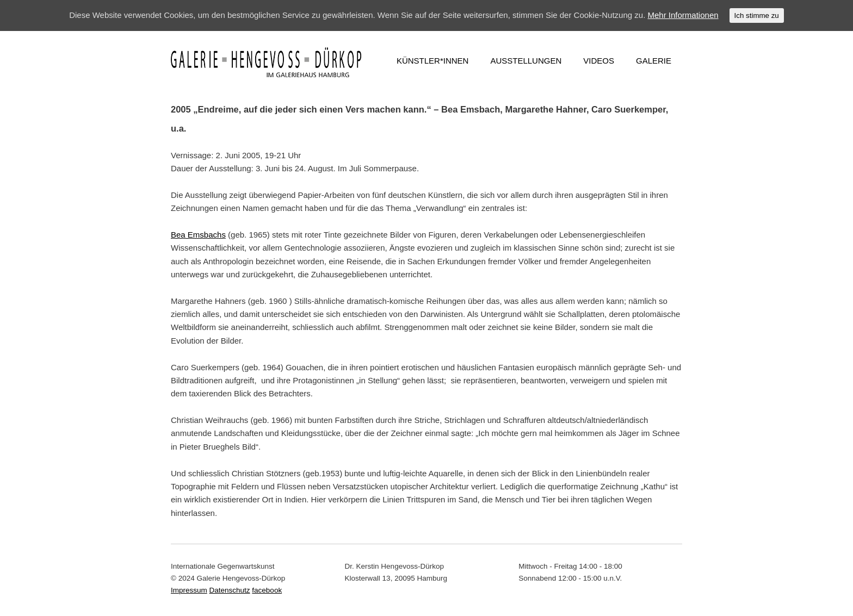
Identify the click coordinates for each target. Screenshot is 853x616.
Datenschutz (230, 590)
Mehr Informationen (683, 15)
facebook (267, 590)
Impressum (189, 590)
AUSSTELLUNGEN (526, 61)
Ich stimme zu (757, 15)
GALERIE (654, 61)
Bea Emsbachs (198, 235)
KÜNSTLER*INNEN (433, 61)
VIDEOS (599, 61)
